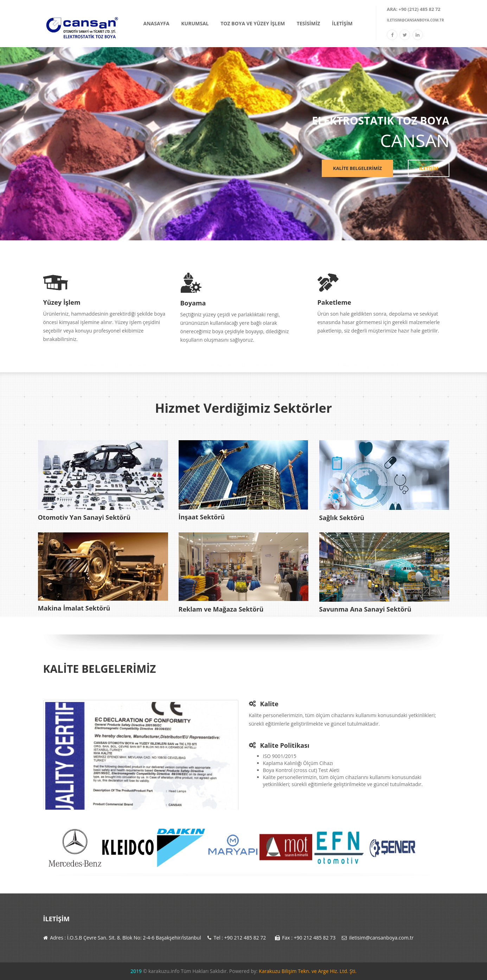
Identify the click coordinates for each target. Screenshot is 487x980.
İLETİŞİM (342, 23)
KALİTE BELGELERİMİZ (358, 168)
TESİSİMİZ (309, 23)
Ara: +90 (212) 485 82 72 (414, 9)
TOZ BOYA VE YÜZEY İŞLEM (253, 23)
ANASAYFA (156, 23)
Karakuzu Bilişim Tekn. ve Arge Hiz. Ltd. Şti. (307, 971)
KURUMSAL (195, 23)
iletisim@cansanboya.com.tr (415, 20)
